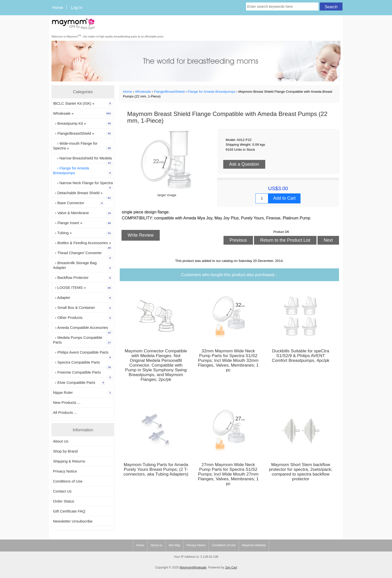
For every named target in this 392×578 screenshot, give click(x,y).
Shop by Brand (65, 451)
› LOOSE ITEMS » (83, 288)
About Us (61, 441)
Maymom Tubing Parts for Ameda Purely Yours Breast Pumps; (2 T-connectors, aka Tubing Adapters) (156, 469)
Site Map (174, 545)
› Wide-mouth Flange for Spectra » (83, 146)
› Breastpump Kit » (83, 124)
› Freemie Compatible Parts (83, 374)
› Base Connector (79, 203)
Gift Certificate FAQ (69, 511)
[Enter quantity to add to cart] (262, 198)
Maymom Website (254, 545)
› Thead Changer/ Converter (83, 254)
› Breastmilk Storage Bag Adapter (83, 266)
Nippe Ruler (83, 393)
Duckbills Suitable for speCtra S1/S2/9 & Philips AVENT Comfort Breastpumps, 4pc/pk (301, 356)
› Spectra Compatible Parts (83, 364)
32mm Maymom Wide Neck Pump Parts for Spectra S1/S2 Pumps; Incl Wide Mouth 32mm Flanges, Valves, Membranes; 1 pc (228, 360)
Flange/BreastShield (169, 92)
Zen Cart (231, 568)
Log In (77, 7)
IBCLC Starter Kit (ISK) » (83, 104)
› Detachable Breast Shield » (83, 194)
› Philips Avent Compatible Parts (83, 354)
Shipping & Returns (69, 461)
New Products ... (67, 402)
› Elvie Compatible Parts (79, 383)
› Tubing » (83, 233)
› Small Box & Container (83, 308)
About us (156, 545)
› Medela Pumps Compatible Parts (83, 340)
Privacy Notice (65, 471)
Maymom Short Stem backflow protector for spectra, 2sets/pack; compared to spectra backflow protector (301, 472)
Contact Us (62, 491)
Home (58, 7)
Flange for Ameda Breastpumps (211, 92)
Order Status (64, 501)
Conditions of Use (68, 481)
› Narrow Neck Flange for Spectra (83, 184)
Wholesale (143, 92)
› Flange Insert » (83, 223)
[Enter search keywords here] (282, 6)
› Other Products (83, 318)
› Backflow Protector (83, 278)
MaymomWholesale (193, 568)
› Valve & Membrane (83, 213)
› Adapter (83, 298)
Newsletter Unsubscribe (73, 521)
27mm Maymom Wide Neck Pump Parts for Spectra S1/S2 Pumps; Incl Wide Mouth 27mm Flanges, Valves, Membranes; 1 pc (228, 474)
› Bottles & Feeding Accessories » (83, 244)
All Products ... (65, 412)
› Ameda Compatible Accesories (83, 329)
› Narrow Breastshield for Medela (83, 159)
